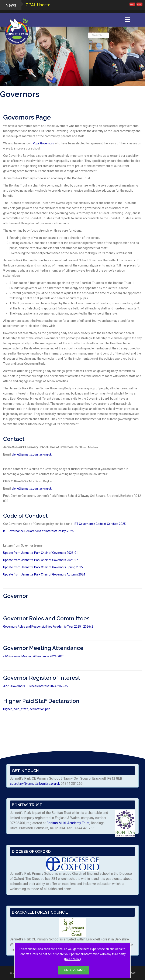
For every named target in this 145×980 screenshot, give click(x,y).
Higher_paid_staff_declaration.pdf (27, 709)
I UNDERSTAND (73, 970)
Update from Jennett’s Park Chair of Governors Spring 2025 (43, 567)
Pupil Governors (43, 143)
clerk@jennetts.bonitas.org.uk (32, 454)
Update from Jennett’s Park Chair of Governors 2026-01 (41, 553)
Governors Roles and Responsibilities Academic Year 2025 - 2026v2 (48, 627)
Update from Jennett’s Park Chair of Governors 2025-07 (41, 560)
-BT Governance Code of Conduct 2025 (100, 524)
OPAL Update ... (40, 5)
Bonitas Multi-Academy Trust (68, 823)
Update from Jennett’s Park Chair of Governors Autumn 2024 (44, 574)
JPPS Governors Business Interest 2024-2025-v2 (36, 686)
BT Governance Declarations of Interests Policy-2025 (38, 531)
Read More (72, 959)
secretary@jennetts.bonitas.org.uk (35, 784)
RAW (132, 973)
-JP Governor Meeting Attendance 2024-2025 (34, 656)
